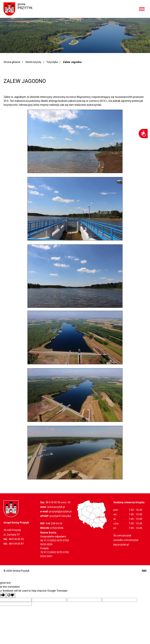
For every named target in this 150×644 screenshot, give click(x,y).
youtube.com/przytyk (126, 540)
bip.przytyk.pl (121, 545)
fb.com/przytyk (122, 535)
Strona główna (12, 62)
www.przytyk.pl (56, 507)
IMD (144, 571)
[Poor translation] (11, 595)
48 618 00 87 (16, 544)
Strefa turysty (33, 62)
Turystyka (52, 62)
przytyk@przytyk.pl (60, 511)
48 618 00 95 (16, 539)
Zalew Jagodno (72, 62)
